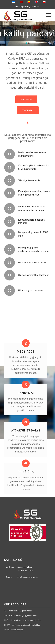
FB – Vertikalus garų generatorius (18, 611)
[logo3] (23, 15)
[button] (26, 43)
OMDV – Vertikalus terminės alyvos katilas (22, 625)
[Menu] (47, 15)
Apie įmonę (26, 99)
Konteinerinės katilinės (14, 630)
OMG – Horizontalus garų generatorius (20, 615)
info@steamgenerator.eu (28, 577)
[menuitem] (47, 15)
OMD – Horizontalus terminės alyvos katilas (23, 620)
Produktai (27, 110)
